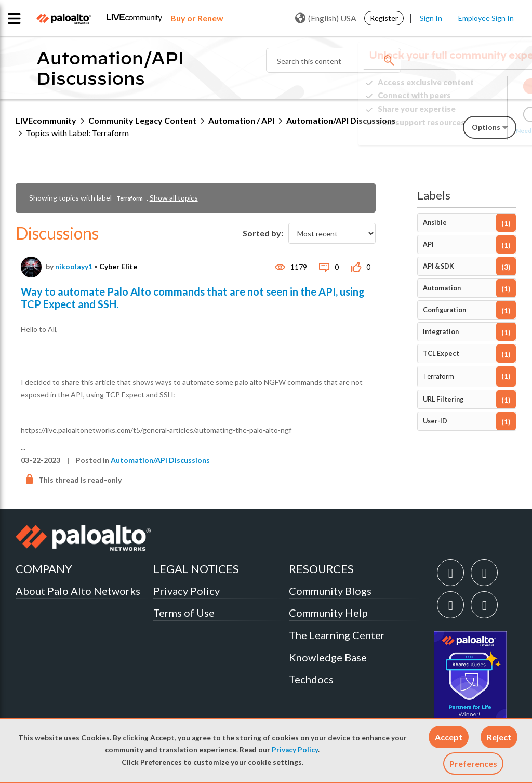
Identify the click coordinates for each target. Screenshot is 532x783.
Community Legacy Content (142, 120)
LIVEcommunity (46, 120)
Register (384, 18)
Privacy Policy (295, 750)
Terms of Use (184, 613)
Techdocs (311, 679)
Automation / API (241, 120)
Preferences (473, 764)
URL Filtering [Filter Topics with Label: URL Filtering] (443, 399)
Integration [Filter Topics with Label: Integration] (441, 332)
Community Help (328, 613)
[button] (449, 737)
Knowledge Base (328, 657)
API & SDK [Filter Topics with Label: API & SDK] (438, 266)
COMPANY (44, 569)
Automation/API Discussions (160, 460)
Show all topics (174, 198)
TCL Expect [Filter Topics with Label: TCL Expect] (441, 354)
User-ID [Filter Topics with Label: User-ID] (435, 421)
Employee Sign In (486, 18)
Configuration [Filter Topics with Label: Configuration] (444, 310)
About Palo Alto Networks (78, 591)
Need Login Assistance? (470, 131)
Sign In (431, 18)
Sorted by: (263, 233)
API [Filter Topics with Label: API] (428, 244)
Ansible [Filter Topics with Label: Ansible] (435, 223)
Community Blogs (330, 591)
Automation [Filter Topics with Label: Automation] (442, 288)
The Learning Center (337, 635)
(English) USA (326, 18)
